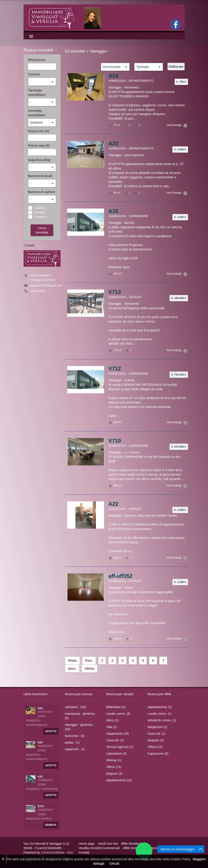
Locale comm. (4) (118, 714)
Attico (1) (113, 720)
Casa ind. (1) (115, 740)
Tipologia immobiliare (37, 93)
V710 (115, 441)
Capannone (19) (118, 734)
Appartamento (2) (160, 707)
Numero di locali (40, 176)
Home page (87, 844)
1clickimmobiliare (53, 852)
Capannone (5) (158, 754)
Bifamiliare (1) (116, 707)
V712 (115, 369)
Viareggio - (99, 51)
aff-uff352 (121, 576)
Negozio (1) (156, 740)
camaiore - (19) (76, 707)
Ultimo (90, 669)
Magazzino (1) (158, 727)
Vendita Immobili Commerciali (99, 848)
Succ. (72, 669)
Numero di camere (42, 192)
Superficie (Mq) (39, 160)
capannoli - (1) (75, 749)
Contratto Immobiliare (37, 113)
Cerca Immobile (42, 230)
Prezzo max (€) (39, 146)
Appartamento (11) (119, 780)
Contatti (84, 852)
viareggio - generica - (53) (80, 727)
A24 (113, 76)
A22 (113, 504)
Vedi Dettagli (176, 125)
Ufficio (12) (155, 747)
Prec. (89, 661)
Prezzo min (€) (39, 131)
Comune (34, 74)
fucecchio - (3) (75, 736)
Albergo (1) (114, 760)
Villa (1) (112, 727)
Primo (73, 661)
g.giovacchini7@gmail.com (46, 285)
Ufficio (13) (114, 767)
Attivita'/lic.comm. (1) (162, 720)
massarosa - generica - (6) (81, 716)
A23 (113, 143)
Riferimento (37, 60)
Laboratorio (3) (117, 754)
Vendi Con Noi (108, 844)
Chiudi (115, 864)
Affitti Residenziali (133, 844)
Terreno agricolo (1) (120, 747)
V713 (115, 292)
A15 (113, 211)
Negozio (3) (114, 774)
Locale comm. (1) (160, 714)
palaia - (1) (72, 742)
